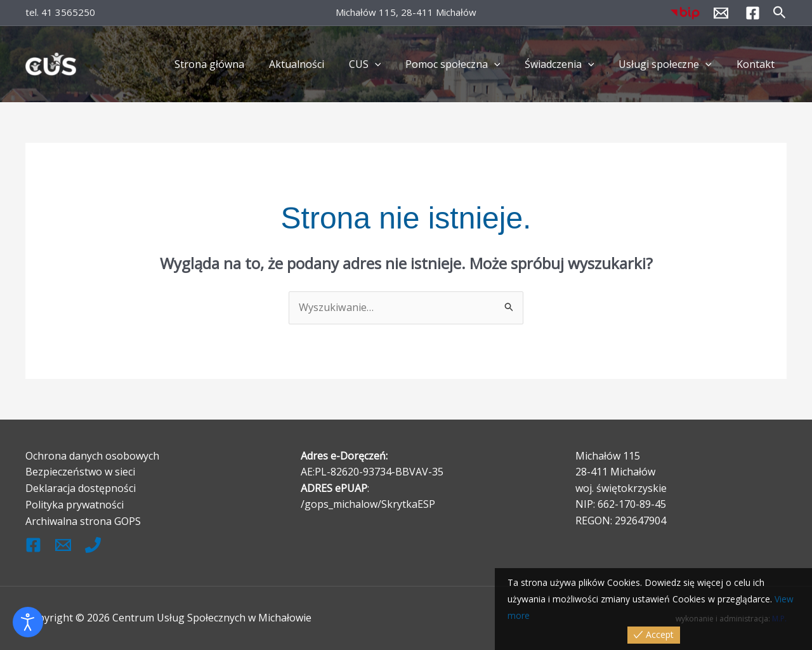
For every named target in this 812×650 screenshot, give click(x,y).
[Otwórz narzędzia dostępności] (28, 622)
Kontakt (757, 64)
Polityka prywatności (75, 504)
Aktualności (320, 64)
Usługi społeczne (671, 64)
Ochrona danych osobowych (92, 455)
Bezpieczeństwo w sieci (80, 472)
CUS (384, 64)
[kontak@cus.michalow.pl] (63, 544)
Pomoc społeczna (468, 64)
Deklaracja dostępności (81, 487)
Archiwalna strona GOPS (83, 521)
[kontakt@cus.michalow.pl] (721, 13)
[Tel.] (93, 544)
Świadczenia (570, 64)
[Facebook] (753, 13)
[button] (780, 13)
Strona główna (237, 64)
